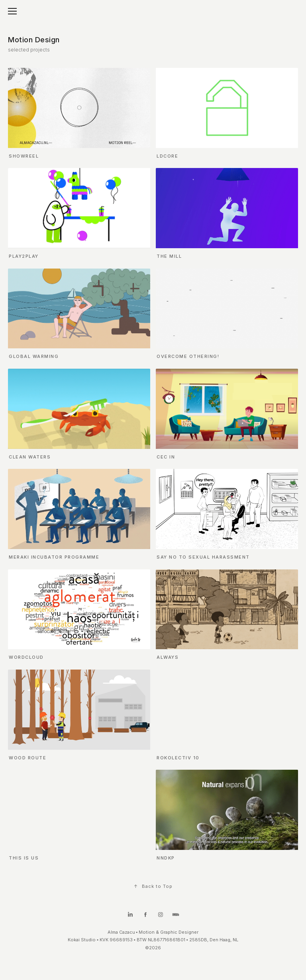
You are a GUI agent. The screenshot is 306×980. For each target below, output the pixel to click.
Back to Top (153, 886)
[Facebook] (145, 917)
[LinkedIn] (130, 917)
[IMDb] (176, 917)
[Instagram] (161, 917)
